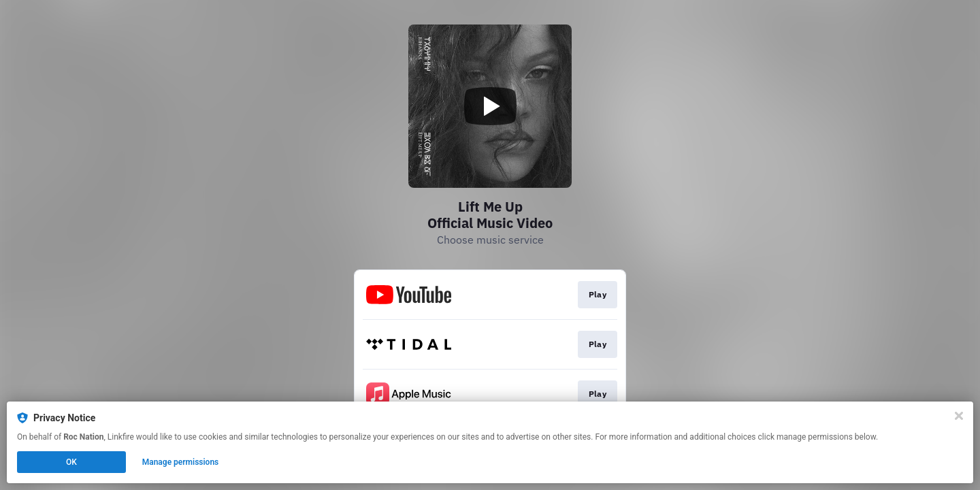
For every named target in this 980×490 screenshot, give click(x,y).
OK (71, 462)
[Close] (959, 416)
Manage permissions (181, 462)
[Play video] (490, 106)
